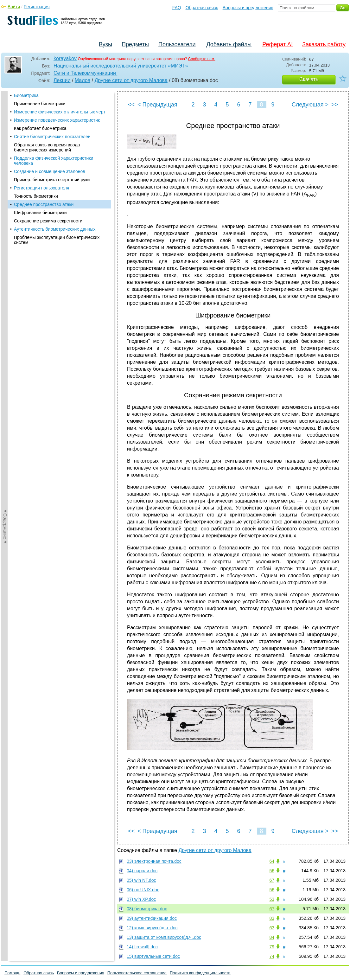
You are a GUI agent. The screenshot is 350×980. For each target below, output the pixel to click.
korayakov (65, 58)
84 (272, 937)
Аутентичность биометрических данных (55, 229)
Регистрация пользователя (41, 188)
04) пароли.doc (142, 871)
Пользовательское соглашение (137, 973)
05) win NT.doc (141, 880)
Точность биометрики (36, 196)
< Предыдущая (157, 105)
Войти (14, 7)
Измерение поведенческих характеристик (57, 120)
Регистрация (37, 7)
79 (272, 947)
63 (272, 928)
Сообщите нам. (202, 59)
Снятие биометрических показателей (52, 137)
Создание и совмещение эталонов (50, 171)
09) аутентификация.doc (152, 918)
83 (272, 918)
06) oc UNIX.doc (143, 890)
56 (272, 871)
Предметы (135, 44)
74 (272, 956)
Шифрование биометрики (40, 213)
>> (335, 105)
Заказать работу (324, 44)
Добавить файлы (229, 44)
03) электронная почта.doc (154, 861)
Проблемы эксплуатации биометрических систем (57, 240)
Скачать (309, 79)
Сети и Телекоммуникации (85, 73)
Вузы (105, 44)
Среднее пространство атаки (44, 204)
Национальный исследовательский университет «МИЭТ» (121, 66)
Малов (83, 80)
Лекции (62, 80)
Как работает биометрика (40, 128)
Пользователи (177, 44)
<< (131, 105)
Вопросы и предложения (248, 8)
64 (272, 861)
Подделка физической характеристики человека (54, 161)
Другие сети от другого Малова (131, 80)
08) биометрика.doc (147, 909)
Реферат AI (277, 44)
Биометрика (26, 95)
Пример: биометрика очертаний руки (52, 180)
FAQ (177, 8)
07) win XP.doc (141, 899)
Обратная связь (202, 8)
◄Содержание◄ (5, 202)
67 (272, 880)
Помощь (12, 973)
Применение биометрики (40, 104)
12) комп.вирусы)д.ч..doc (152, 928)
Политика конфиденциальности (200, 973)
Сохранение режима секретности (48, 221)
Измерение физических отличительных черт (60, 112)
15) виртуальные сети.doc (153, 956)
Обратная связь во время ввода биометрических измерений (47, 147)
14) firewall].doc (142, 947)
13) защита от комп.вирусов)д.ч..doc (164, 937)
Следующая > (310, 105)
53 (272, 899)
